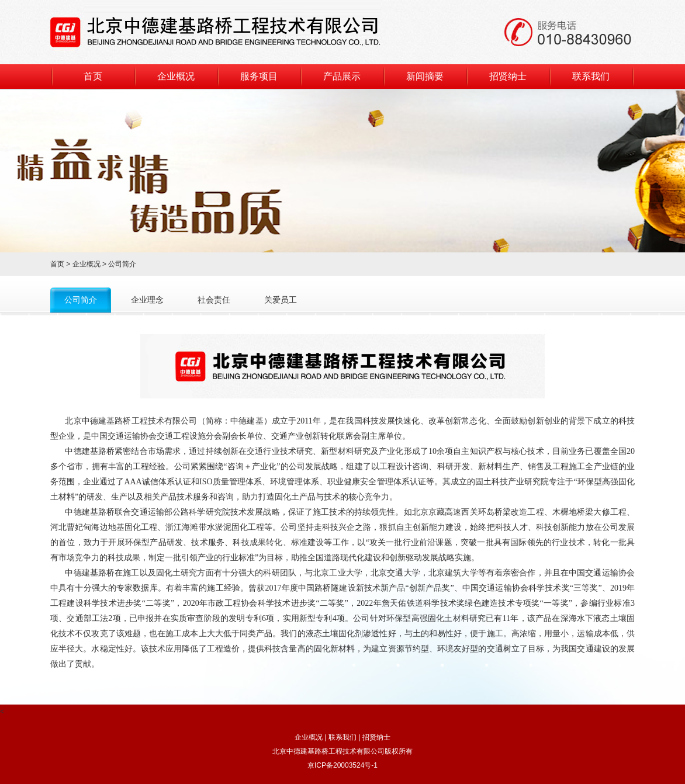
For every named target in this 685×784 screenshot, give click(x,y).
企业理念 (147, 300)
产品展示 (342, 76)
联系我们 (591, 76)
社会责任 (214, 300)
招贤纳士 (508, 76)
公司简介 (81, 300)
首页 (93, 76)
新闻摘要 (425, 76)
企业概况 (176, 76)
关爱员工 (281, 300)
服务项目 (259, 76)
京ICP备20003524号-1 (342, 765)
